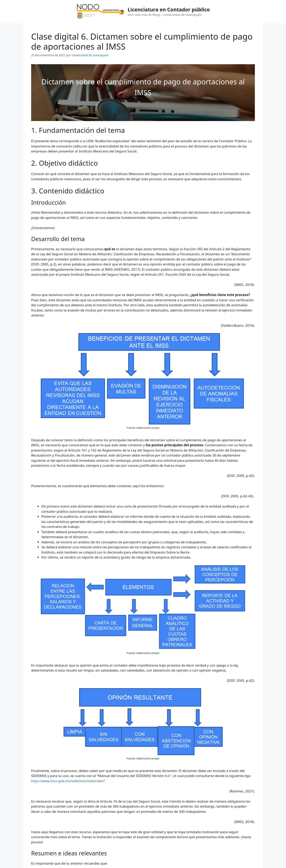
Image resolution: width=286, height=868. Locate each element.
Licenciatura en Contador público (169, 9)
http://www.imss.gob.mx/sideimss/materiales (67, 781)
